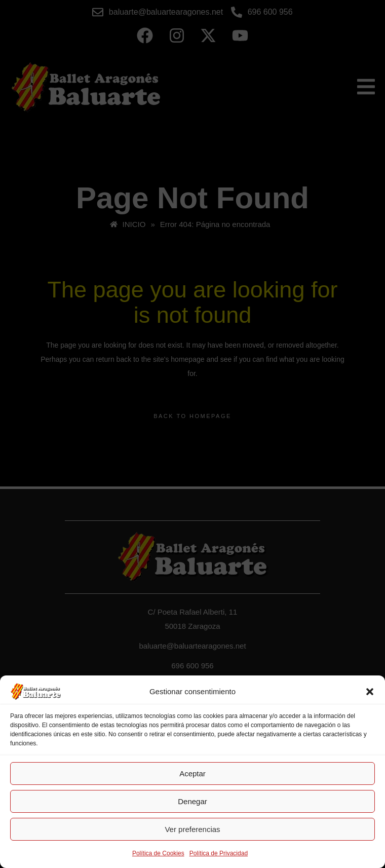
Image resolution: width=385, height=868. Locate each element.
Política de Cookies (158, 853)
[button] (370, 692)
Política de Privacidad (219, 853)
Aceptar (192, 773)
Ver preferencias (192, 829)
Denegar (192, 801)
